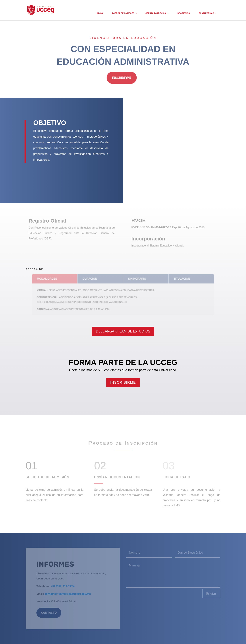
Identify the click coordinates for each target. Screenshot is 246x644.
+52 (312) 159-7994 (63, 586)
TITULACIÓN (180, 279)
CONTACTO (49, 613)
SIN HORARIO (137, 279)
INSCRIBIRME (122, 79)
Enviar (211, 593)
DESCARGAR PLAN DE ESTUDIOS (123, 331)
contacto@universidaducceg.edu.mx (68, 594)
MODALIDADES (50, 279)
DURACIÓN (91, 279)
